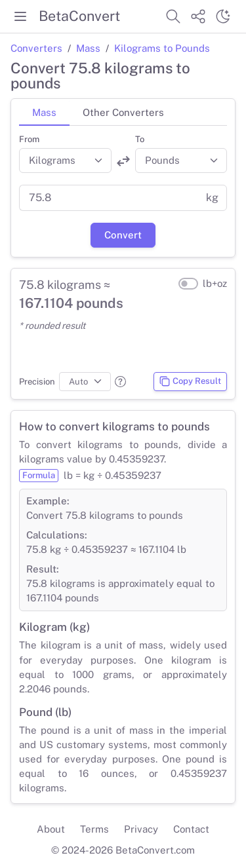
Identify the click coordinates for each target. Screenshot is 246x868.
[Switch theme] (223, 16)
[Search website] (173, 16)
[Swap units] (123, 161)
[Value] (109, 198)
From (29, 139)
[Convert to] (181, 160)
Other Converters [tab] (123, 112)
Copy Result (190, 381)
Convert (123, 235)
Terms (94, 829)
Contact (191, 829)
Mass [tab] (44, 112)
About (51, 829)
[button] (120, 382)
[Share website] (198, 16)
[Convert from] (65, 160)
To (140, 139)
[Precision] (85, 382)
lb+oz (215, 283)
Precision (37, 382)
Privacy (141, 829)
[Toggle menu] (20, 16)
